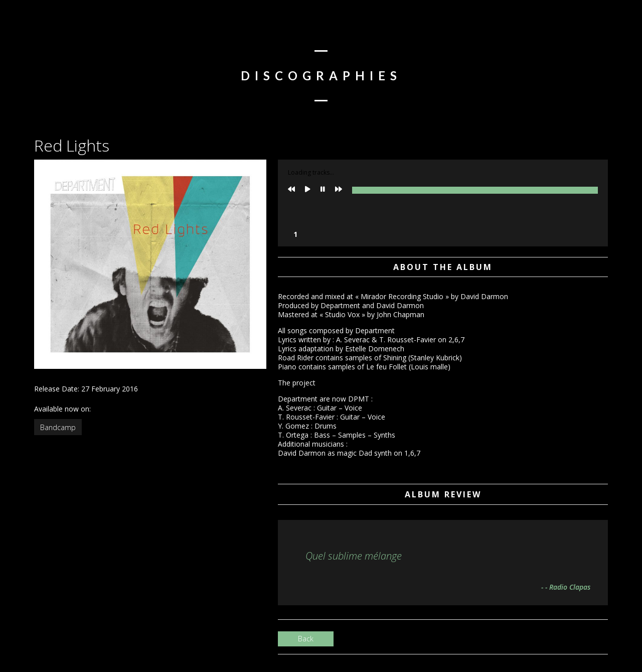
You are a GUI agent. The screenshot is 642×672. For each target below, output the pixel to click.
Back (306, 639)
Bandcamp (58, 427)
